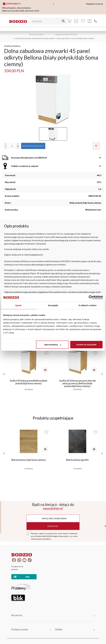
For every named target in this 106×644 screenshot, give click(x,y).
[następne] (102, 374)
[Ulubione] (83, 21)
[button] (6, 146)
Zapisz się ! (53, 526)
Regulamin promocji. (95, 4)
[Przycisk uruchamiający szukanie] (63, 21)
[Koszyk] (70, 21)
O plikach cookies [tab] (88, 305)
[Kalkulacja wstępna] (76, 21)
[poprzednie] (4, 374)
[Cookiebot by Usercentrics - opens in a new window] (91, 297)
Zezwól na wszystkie (86, 345)
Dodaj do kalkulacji (33, 146)
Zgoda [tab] (18, 305)
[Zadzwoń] (96, 21)
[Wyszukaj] (46, 21)
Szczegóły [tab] (53, 305)
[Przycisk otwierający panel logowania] (89, 21)
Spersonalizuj (53, 345)
